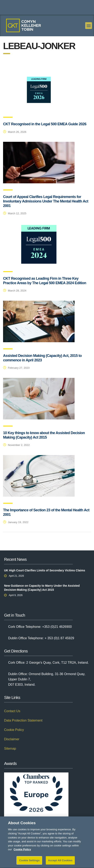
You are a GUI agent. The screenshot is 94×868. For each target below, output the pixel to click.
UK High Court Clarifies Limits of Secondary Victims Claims (45, 570)
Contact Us (12, 711)
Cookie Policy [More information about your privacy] (22, 851)
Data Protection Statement (23, 720)
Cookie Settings (29, 862)
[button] (89, 26)
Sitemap (10, 749)
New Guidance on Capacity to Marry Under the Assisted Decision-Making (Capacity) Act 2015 (42, 588)
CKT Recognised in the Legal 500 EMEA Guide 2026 (45, 124)
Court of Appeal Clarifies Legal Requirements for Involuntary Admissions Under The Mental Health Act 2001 (46, 201)
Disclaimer (12, 739)
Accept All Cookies (60, 862)
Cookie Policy (14, 730)
